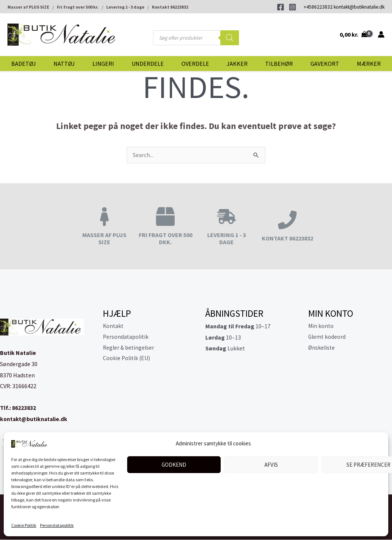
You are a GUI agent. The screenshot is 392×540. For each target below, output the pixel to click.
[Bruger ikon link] (381, 34)
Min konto (321, 326)
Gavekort (325, 64)
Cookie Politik (24, 525)
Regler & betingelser (129, 349)
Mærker (369, 64)
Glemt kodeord (327, 338)
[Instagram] (293, 7)
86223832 (24, 408)
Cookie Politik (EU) (127, 360)
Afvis (271, 465)
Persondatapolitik (57, 525)
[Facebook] (281, 7)
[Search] (230, 38)
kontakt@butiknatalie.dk (359, 7)
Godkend (174, 465)
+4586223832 (318, 7)
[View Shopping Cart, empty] (353, 34)
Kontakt (114, 326)
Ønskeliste (322, 349)
